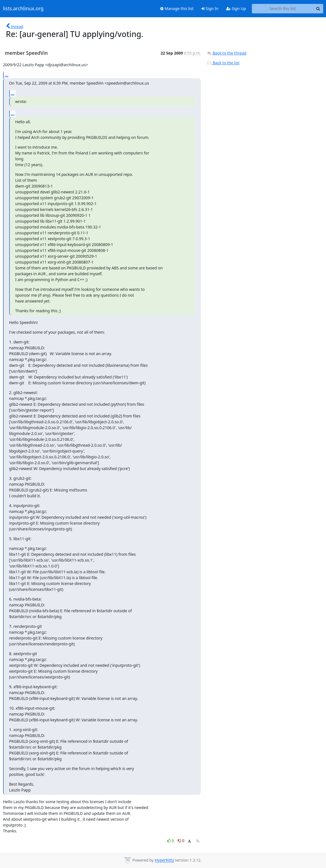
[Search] (318, 9)
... (7, 75)
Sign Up (236, 8)
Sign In (210, 8)
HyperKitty (164, 860)
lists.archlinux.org (23, 9)
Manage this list (177, 8)
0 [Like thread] (171, 841)
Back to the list (223, 63)
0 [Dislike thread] (181, 841)
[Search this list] (283, 9)
